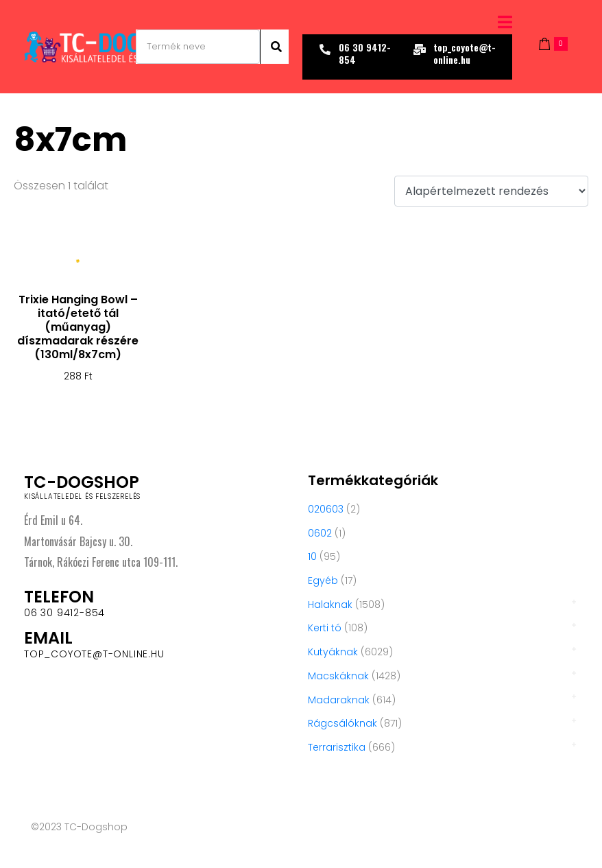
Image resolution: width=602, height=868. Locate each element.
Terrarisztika (337, 747)
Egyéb (323, 580)
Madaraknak (339, 700)
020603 (326, 509)
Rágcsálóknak (342, 723)
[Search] (274, 47)
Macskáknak (338, 676)
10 (312, 556)
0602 (320, 533)
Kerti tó (325, 628)
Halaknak (330, 605)
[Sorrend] (491, 191)
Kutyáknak (333, 652)
